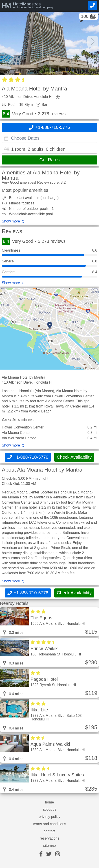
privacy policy (49, 817)
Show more (11, 221)
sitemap (49, 846)
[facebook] (41, 854)
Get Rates (49, 160)
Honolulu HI (43, 97)
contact (50, 831)
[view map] (59, 97)
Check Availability (74, 457)
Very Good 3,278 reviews (34, 114)
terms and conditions (50, 824)
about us (49, 810)
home (49, 802)
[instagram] (58, 854)
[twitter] (49, 854)
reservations (49, 838)
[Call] (92, 5)
